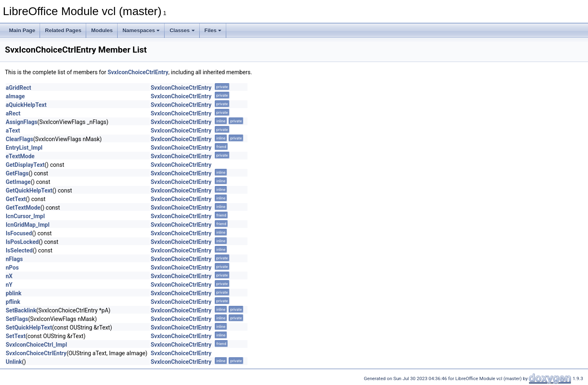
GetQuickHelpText (29, 190)
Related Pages (63, 30)
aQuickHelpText (26, 105)
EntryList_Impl (24, 148)
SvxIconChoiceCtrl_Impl (36, 345)
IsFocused (19, 233)
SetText (16, 336)
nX (9, 276)
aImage (15, 96)
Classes (182, 30)
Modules (102, 30)
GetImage (18, 182)
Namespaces (141, 30)
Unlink (14, 362)
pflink (13, 302)
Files (213, 30)
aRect (13, 113)
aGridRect (18, 88)
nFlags (14, 259)
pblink (14, 293)
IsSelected (19, 250)
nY (9, 285)
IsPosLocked (22, 242)
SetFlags (17, 319)
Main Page (22, 30)
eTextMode (20, 156)
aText (13, 131)
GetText (16, 199)
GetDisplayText (25, 165)
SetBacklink (21, 310)
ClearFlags (19, 139)
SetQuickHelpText (29, 327)
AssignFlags (21, 122)
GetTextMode (23, 208)
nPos (12, 268)
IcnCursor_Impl (25, 216)
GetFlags (17, 173)
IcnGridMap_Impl (28, 225)
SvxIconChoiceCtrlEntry (138, 72)
